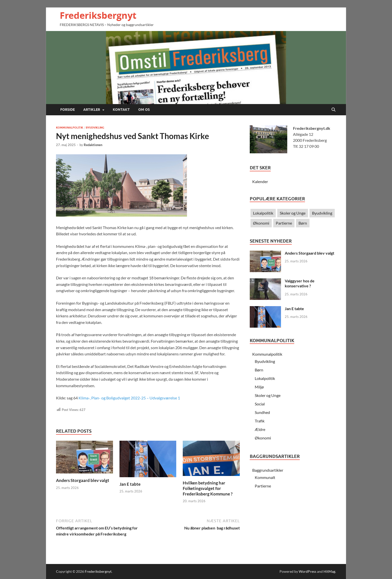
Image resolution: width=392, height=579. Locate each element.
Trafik (260, 421)
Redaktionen (93, 145)
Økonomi (261, 223)
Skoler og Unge (293, 213)
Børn (303, 223)
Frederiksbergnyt (98, 15)
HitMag (329, 571)
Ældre (260, 429)
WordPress (307, 571)
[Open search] (333, 110)
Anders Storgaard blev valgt (83, 480)
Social (260, 404)
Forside (67, 110)
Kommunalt (265, 477)
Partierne (284, 223)
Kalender (260, 181)
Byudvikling (95, 128)
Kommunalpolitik (70, 128)
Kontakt (121, 110)
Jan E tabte (130, 484)
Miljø (259, 387)
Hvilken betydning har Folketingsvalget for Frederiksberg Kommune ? (208, 488)
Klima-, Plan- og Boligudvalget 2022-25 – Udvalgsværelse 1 (129, 398)
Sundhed (262, 412)
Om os (144, 110)
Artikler (92, 110)
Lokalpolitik (263, 213)
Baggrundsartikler (268, 470)
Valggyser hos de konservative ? (300, 283)
